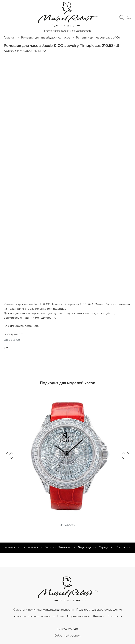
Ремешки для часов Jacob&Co (98, 38)
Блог (61, 616)
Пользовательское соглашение (99, 610)
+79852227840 (67, 629)
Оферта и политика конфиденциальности (43, 610)
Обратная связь (79, 616)
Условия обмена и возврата (34, 616)
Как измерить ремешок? (22, 326)
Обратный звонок (67, 636)
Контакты (115, 616)
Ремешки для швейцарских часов (46, 38)
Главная (10, 38)
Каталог (99, 616)
